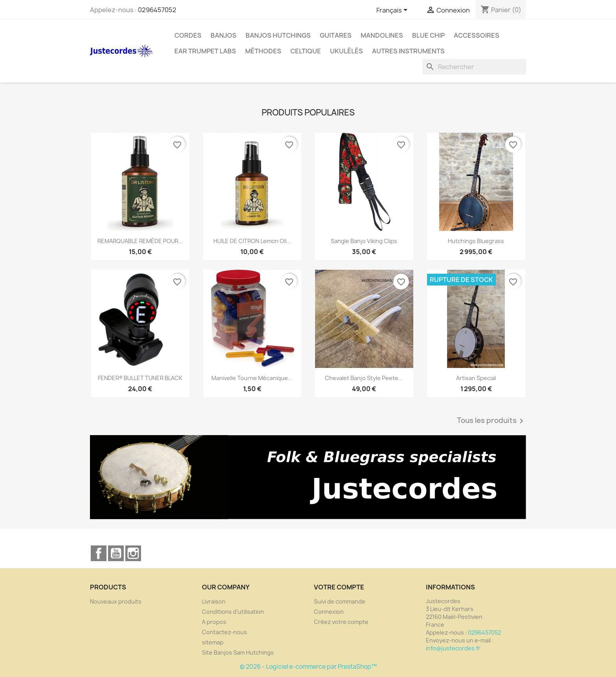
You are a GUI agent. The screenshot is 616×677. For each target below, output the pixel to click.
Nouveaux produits (116, 601)
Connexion (329, 612)
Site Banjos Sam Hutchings (238, 652)
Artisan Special (476, 378)
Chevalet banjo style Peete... (364, 378)
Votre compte (339, 587)
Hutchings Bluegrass (476, 241)
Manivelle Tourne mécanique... (252, 378)
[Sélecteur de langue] (393, 11)
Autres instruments (408, 51)
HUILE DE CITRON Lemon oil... (252, 241)
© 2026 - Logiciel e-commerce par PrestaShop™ (308, 667)
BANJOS (224, 35)
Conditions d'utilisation (233, 612)
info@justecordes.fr (453, 648)
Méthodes (263, 51)
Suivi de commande (340, 601)
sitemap (213, 642)
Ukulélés (346, 51)
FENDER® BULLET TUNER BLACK (140, 378)
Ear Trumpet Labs (205, 51)
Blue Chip (428, 35)
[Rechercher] (474, 67)
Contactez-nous (225, 632)
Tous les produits (491, 421)
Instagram (133, 553)
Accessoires (477, 35)
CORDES (188, 35)
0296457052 (157, 10)
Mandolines (382, 35)
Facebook (99, 553)
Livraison (214, 601)
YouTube (116, 553)
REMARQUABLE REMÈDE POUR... (140, 241)
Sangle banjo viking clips (364, 241)
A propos (214, 622)
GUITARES (336, 35)
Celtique (306, 51)
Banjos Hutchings (278, 35)
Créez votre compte (341, 622)
